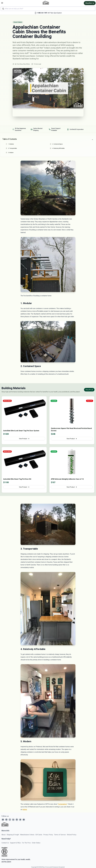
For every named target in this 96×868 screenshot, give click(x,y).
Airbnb (25, 810)
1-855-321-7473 (42, 13)
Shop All (89, 390)
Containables (62, 804)
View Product (24, 439)
